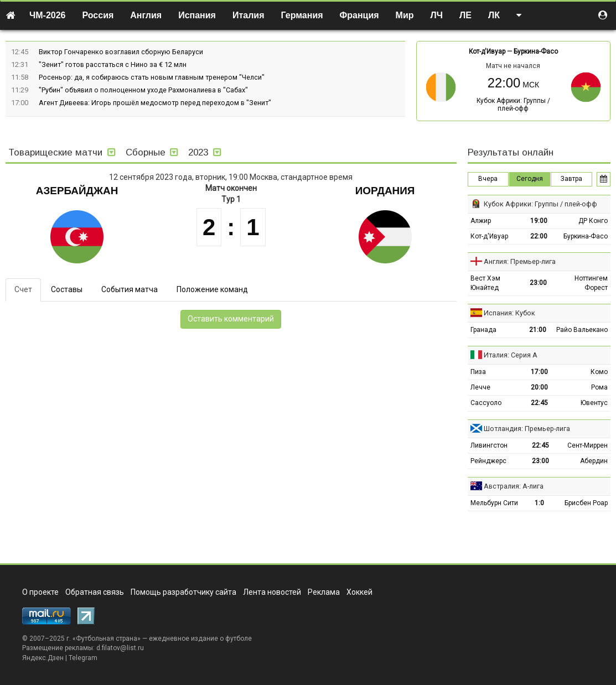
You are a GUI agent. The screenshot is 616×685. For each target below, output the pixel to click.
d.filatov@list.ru (120, 648)
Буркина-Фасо (536, 51)
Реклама (324, 592)
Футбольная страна (107, 639)
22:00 (539, 236)
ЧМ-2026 (48, 15)
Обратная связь (95, 592)
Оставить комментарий (231, 319)
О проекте (40, 592)
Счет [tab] (23, 289)
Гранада (483, 330)
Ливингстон (489, 445)
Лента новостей (272, 592)
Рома (599, 387)
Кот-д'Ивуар (487, 51)
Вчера (488, 179)
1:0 (539, 503)
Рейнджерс (488, 461)
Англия (146, 15)
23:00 (538, 283)
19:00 (539, 221)
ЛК (494, 15)
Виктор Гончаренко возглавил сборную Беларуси (121, 52)
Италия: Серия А (511, 355)
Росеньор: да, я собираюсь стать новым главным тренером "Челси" (152, 77)
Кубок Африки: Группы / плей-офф (513, 105)
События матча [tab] (130, 289)
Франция (359, 15)
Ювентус (594, 403)
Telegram (83, 658)
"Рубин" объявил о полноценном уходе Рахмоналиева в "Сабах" (143, 90)
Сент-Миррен (587, 445)
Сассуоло (486, 403)
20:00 (539, 387)
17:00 (539, 372)
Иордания (385, 191)
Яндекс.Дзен (43, 658)
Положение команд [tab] (212, 289)
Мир (405, 15)
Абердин (594, 461)
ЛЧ (437, 15)
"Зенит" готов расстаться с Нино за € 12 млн (113, 64)
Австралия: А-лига (514, 486)
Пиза (478, 372)
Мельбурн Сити (494, 503)
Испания (197, 15)
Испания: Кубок (509, 313)
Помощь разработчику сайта (183, 592)
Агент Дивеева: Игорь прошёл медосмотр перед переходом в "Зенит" (155, 103)
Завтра (571, 179)
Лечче (480, 387)
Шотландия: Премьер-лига (527, 429)
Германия (302, 15)
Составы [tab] (67, 289)
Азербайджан (77, 191)
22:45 (539, 403)
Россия (98, 15)
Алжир (481, 221)
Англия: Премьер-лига (520, 261)
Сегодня (530, 179)
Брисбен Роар (586, 503)
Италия (249, 15)
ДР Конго (593, 221)
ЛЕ (465, 15)
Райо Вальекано (582, 330)
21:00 (538, 330)
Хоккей (359, 592)
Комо (599, 372)
